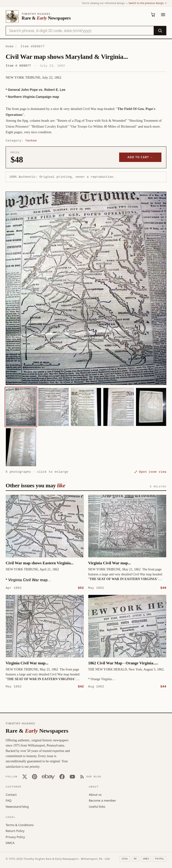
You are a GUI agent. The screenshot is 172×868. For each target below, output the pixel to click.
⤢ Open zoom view (150, 472)
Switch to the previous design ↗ (147, 3)
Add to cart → (140, 157)
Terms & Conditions (20, 825)
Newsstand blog (17, 806)
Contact (11, 794)
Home (10, 46)
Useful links (97, 806)
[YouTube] (72, 776)
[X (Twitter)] (25, 776)
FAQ (9, 800)
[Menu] (163, 15)
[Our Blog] (91, 776)
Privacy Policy (15, 837)
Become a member (102, 800)
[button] (86, 288)
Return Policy (15, 831)
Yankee (31, 141)
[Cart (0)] (153, 15)
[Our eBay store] (48, 776)
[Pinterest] (35, 776)
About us (95, 794)
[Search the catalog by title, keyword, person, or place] (80, 31)
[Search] (160, 31)
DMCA (10, 843)
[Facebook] (62, 776)
